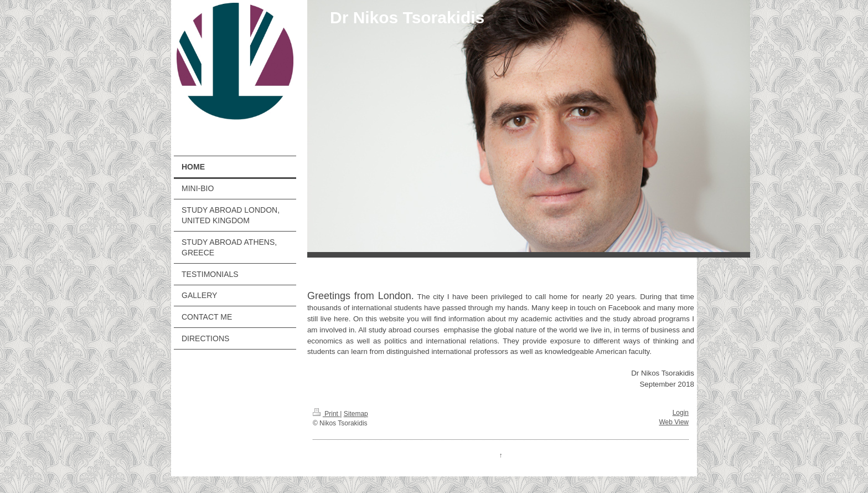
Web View (674, 422)
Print (326, 414)
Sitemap (356, 414)
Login (681, 413)
